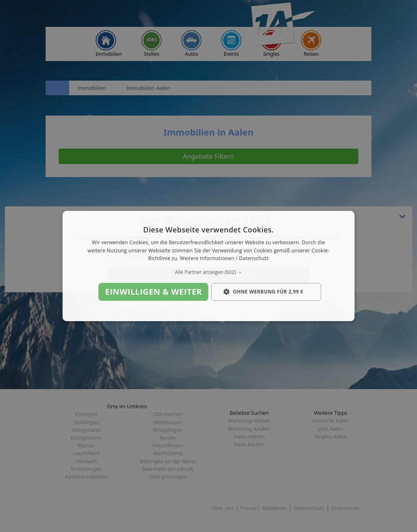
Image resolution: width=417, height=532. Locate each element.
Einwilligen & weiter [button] (154, 292)
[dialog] (209, 266)
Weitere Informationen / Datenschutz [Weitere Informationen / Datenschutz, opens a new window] (224, 259)
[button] (209, 272)
